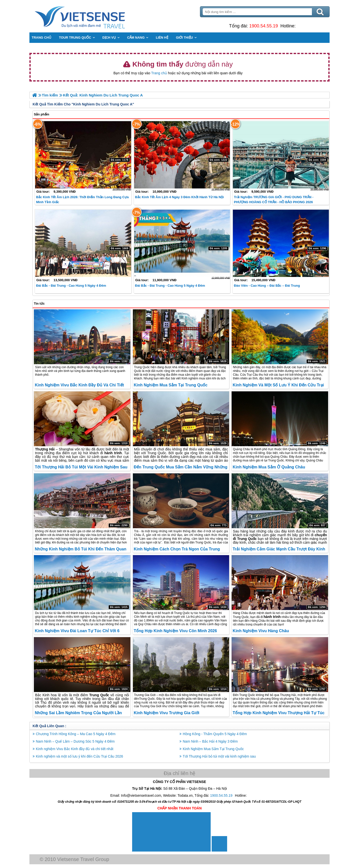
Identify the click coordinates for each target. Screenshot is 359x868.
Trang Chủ (93, 16)
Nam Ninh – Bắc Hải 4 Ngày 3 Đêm (210, 741)
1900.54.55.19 (263, 26)
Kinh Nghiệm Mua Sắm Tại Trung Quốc (171, 385)
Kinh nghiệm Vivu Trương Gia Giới (167, 713)
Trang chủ (159, 73)
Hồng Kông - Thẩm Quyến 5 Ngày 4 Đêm (215, 734)
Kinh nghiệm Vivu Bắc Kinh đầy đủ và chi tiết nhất (75, 749)
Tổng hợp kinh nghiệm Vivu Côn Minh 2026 (176, 631)
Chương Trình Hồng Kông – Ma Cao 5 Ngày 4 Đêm (76, 734)
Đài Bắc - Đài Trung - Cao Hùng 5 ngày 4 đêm (72, 286)
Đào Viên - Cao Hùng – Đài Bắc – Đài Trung (267, 286)
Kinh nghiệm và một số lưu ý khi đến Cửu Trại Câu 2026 (80, 756)
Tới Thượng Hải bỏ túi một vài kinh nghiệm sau (82, 467)
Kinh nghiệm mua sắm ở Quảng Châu (269, 467)
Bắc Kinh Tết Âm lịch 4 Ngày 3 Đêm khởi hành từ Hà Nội (179, 197)
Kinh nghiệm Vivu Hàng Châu (261, 631)
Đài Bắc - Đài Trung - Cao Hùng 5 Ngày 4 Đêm (170, 286)
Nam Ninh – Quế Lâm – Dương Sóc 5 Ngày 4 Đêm (76, 741)
